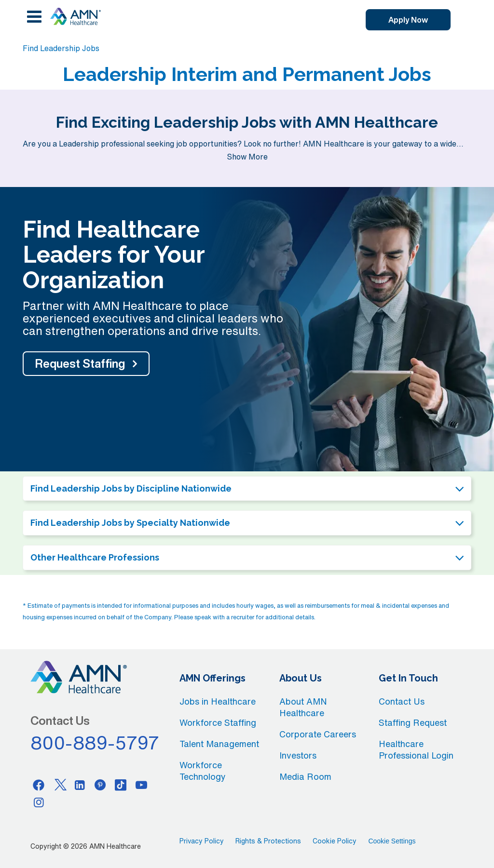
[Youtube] (141, 785)
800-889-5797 (95, 743)
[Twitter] (59, 785)
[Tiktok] (121, 785)
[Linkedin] (80, 785)
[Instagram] (39, 802)
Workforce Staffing (218, 722)
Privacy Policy (202, 841)
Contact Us (402, 701)
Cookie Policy (335, 841)
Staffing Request (413, 722)
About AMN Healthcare (303, 707)
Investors (298, 755)
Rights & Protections (268, 841)
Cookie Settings (392, 841)
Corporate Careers (318, 734)
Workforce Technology (203, 771)
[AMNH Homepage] (75, 16)
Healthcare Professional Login (416, 749)
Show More (247, 157)
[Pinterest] (100, 785)
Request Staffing (80, 363)
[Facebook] (39, 785)
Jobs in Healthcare (218, 701)
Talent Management (219, 744)
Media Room (305, 776)
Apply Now (408, 20)
